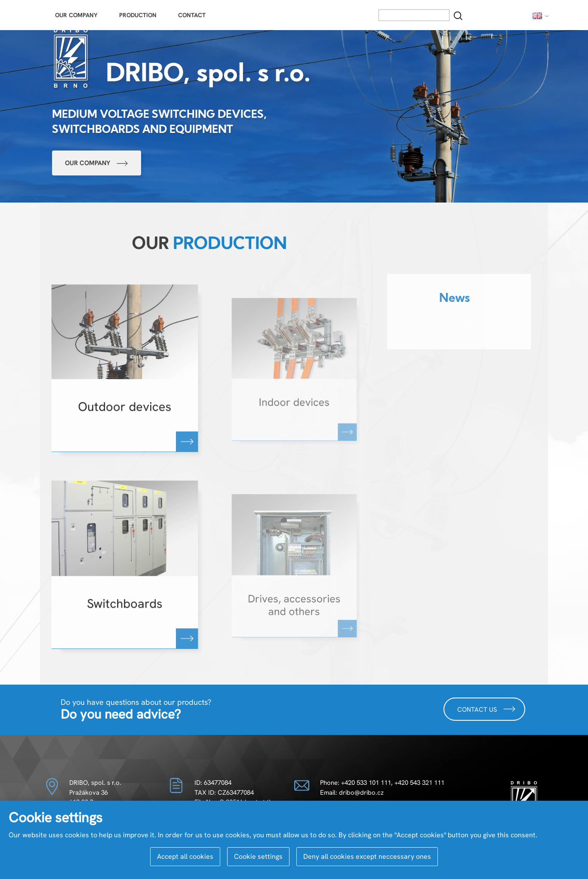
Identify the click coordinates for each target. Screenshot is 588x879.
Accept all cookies (185, 856)
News (455, 299)
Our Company (76, 15)
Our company (97, 163)
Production (138, 15)
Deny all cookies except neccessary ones (367, 856)
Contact (192, 15)
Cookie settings (258, 856)
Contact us (486, 709)
